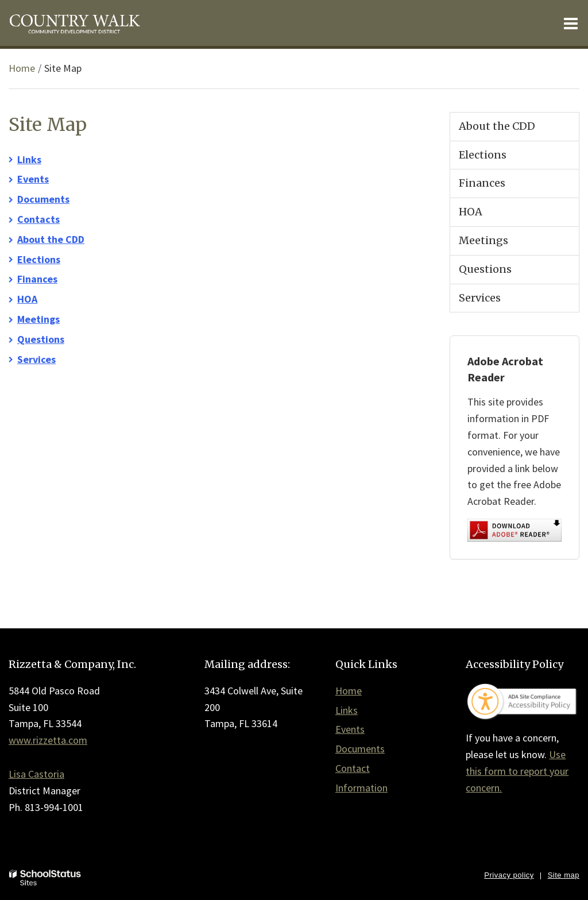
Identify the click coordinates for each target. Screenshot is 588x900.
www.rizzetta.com (48, 740)
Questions (41, 339)
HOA (27, 299)
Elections (39, 259)
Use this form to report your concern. (517, 771)
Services (36, 359)
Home (22, 68)
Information (361, 788)
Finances (37, 279)
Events (33, 179)
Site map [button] (564, 875)
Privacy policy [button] (509, 875)
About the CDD (51, 239)
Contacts (38, 219)
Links (29, 159)
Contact (353, 768)
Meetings (38, 319)
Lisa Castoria (36, 774)
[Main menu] (571, 23)
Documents (43, 199)
